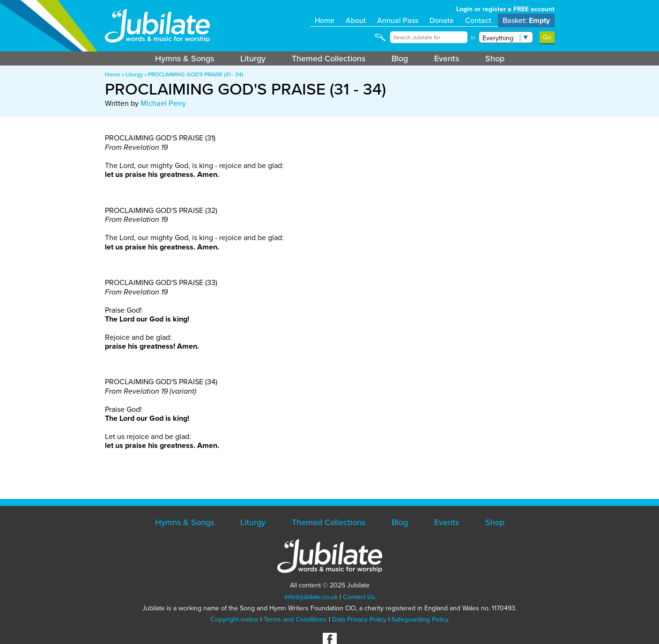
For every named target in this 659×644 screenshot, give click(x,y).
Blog (400, 59)
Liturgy (253, 59)
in (473, 37)
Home (325, 20)
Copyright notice (234, 619)
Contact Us (359, 597)
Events (447, 59)
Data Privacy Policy (359, 619)
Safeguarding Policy (420, 619)
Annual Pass (398, 20)
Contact (478, 20)
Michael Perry (163, 103)
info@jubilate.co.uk (311, 597)
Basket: (526, 20)
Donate (442, 20)
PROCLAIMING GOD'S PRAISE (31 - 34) (196, 74)
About (356, 20)
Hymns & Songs (185, 59)
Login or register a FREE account (505, 9)
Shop (495, 59)
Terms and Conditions (295, 619)
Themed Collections (329, 59)
